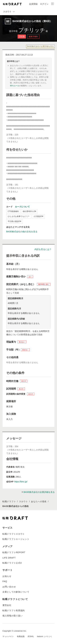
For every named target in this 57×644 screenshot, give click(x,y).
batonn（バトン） (45, 636)
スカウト (23, 501)
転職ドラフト (9, 501)
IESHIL (31, 636)
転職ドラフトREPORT (14, 552)
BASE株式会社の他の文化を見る (22, 232)
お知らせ (7, 576)
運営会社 (7, 605)
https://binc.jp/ (21, 482)
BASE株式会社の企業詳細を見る (40, 46)
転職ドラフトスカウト (14, 534)
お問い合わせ (9, 587)
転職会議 (21, 636)
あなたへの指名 (39, 501)
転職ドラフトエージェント (16, 539)
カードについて (22, 207)
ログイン (44, 4)
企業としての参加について (16, 592)
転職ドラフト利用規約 (14, 610)
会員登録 (33, 4)
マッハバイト (8, 636)
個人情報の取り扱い (12, 616)
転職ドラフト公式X (12, 563)
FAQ (5, 581)
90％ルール (15, 86)
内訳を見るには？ (43, 249)
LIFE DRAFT (9, 558)
